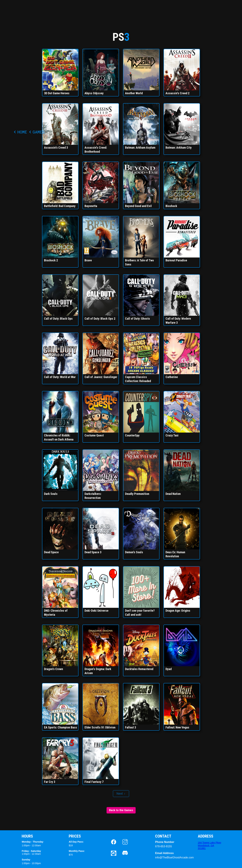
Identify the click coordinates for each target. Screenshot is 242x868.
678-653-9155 (164, 846)
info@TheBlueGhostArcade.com (165, 857)
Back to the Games (121, 810)
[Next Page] (121, 794)
